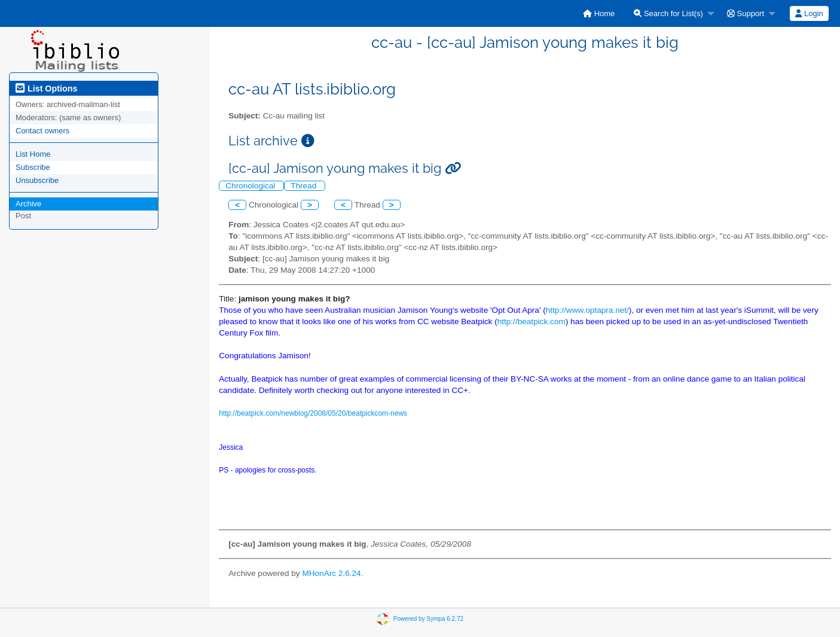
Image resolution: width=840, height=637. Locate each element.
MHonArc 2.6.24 (331, 573)
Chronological (251, 186)
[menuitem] (599, 13)
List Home (33, 154)
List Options (46, 89)
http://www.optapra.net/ (587, 310)
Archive (28, 204)
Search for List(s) (668, 13)
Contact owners (42, 131)
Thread (305, 186)
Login (809, 13)
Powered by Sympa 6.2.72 (428, 618)
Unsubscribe (37, 180)
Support (746, 13)
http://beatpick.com (532, 321)
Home (599, 13)
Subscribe (33, 167)
